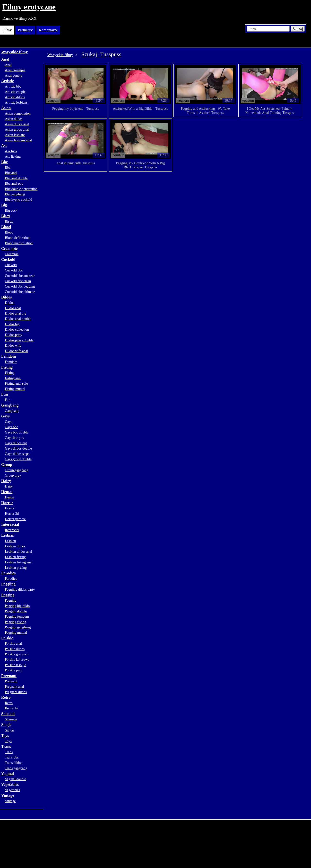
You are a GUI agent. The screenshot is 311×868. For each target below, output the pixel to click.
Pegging (8, 595)
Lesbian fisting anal (19, 562)
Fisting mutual (15, 389)
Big (4, 205)
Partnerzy (25, 30)
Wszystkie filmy (14, 52)
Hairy (6, 481)
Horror (7, 503)
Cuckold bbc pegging (20, 286)
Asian (6, 108)
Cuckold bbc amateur (20, 276)
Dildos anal (13, 308)
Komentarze (48, 30)
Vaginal (8, 773)
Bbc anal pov (14, 183)
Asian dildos (14, 119)
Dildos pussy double (19, 340)
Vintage (8, 795)
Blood (6, 227)
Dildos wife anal (16, 351)
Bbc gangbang (15, 194)
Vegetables (10, 784)
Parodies (8, 573)
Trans (6, 746)
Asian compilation (18, 113)
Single (6, 725)
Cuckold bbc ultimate (20, 292)
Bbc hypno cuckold (18, 199)
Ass (4, 146)
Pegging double (16, 611)
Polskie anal (13, 643)
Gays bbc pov (14, 438)
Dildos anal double (18, 319)
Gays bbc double (17, 432)
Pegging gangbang (18, 627)
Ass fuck (11, 151)
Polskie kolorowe (17, 660)
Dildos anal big (16, 313)
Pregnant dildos (16, 692)
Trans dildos (13, 763)
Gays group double (18, 459)
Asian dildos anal (17, 124)
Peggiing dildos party (20, 589)
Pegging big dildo (17, 606)
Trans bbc (12, 757)
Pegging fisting (16, 622)
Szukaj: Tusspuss (101, 54)
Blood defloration (17, 238)
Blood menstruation (19, 243)
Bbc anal (11, 173)
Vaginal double (15, 779)
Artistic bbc (13, 86)
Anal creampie (15, 70)
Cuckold (8, 259)
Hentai (7, 492)
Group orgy (13, 475)
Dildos (7, 297)
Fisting (7, 367)
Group (7, 465)
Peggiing (8, 584)
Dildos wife (13, 345)
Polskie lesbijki (16, 665)
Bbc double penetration (21, 189)
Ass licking (13, 156)
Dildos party (14, 335)
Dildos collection (17, 329)
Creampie (9, 249)
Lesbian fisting (15, 557)
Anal (5, 59)
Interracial (10, 524)
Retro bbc (12, 708)
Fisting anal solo (16, 383)
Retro (6, 697)
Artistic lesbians (16, 102)
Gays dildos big (16, 443)
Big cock (11, 210)
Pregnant (9, 676)
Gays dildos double (18, 448)
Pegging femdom (17, 616)
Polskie (7, 638)
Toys (5, 736)
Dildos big (12, 324)
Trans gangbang (16, 768)
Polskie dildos (15, 649)
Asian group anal (17, 129)
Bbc (4, 162)
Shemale (8, 714)
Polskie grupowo (17, 654)
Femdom (9, 356)
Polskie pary (14, 670)
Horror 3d (12, 514)
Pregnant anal (14, 687)
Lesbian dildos (15, 546)
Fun (5, 394)
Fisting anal (13, 378)
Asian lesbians (15, 135)
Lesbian (8, 535)
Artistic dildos (15, 97)
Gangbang (10, 405)
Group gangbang (17, 470)
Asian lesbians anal (18, 140)
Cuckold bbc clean (18, 281)
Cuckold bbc (14, 270)
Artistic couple (15, 92)
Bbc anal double (16, 178)
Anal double (13, 75)
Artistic (8, 81)
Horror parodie (15, 519)
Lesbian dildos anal (18, 552)
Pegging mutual (16, 633)
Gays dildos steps (17, 454)
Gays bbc (11, 427)
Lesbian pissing (16, 568)
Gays (5, 416)
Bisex (6, 216)
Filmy (7, 30)
